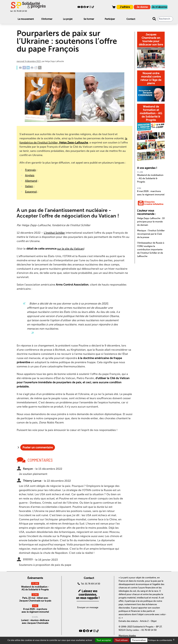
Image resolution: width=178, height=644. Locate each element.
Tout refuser (122, 640)
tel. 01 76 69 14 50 (19, 11)
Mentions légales (127, 636)
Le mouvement (26, 19)
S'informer (47, 19)
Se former (89, 19)
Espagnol (31, 192)
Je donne (142, 7)
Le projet (68, 19)
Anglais (30, 175)
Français (30, 170)
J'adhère (125, 7)
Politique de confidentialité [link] (160, 640)
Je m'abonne (159, 7)
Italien (29, 186)
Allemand (31, 181)
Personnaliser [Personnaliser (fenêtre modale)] (139, 640)
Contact (131, 19)
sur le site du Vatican (70, 249)
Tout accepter (104, 640)
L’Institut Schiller (54, 233)
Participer (110, 19)
